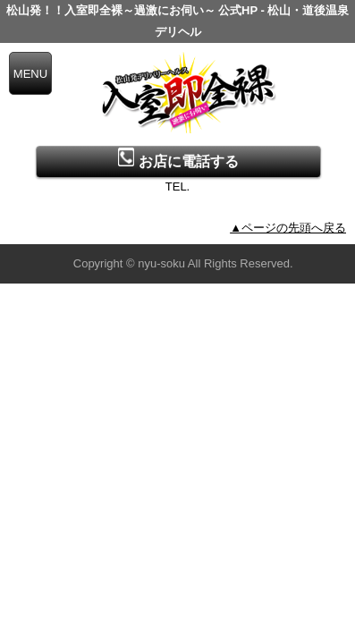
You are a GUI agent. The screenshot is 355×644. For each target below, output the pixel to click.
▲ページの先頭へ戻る (288, 228)
